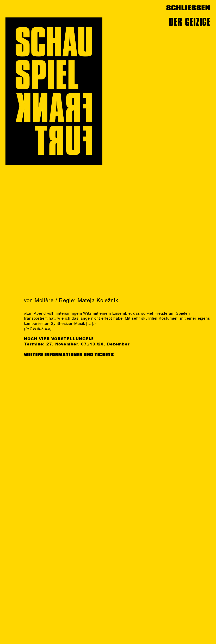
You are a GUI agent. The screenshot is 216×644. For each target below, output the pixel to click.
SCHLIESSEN (188, 8)
